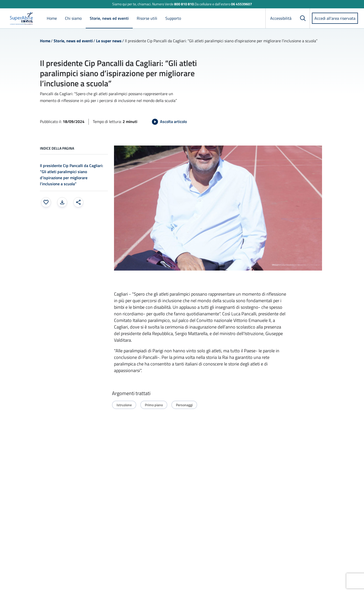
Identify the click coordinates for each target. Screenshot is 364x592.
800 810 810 (184, 4)
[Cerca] (303, 18)
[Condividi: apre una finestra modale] (78, 202)
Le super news (109, 41)
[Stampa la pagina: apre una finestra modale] (62, 202)
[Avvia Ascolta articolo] (169, 122)
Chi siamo (73, 18)
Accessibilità (281, 18)
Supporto (173, 18)
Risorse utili (147, 18)
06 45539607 (242, 4)
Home (52, 18)
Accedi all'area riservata (335, 18)
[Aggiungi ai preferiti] (46, 202)
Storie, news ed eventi (109, 18)
